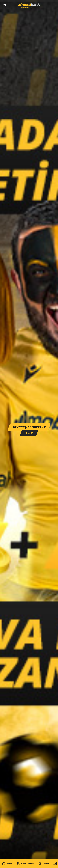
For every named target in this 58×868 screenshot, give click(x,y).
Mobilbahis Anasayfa (5, 5)
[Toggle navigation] (53, 5)
